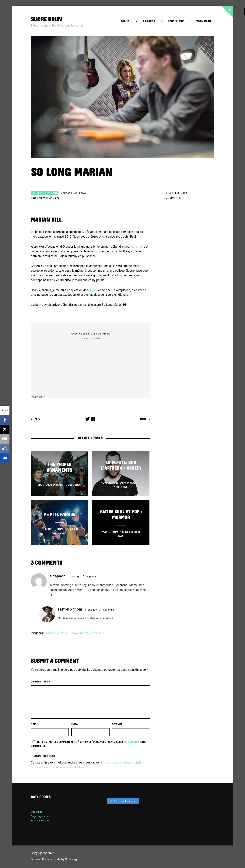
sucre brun (48, 19)
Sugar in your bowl (76, 193)
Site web (117, 725)
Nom (33, 725)
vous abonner (132, 742)
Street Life (37, 812)
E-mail (75, 725)
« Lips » (94, 290)
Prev (38, 419)
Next (143, 419)
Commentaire (40, 682)
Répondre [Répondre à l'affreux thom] (111, 610)
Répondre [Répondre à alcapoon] (94, 577)
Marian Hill (138, 247)
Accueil (126, 21)
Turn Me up (204, 21)
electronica (47, 198)
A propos (149, 21)
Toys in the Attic (41, 821)
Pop (60, 198)
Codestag (75, 860)
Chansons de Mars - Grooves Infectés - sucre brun (78, 633)
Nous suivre (176, 21)
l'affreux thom (178, 193)
